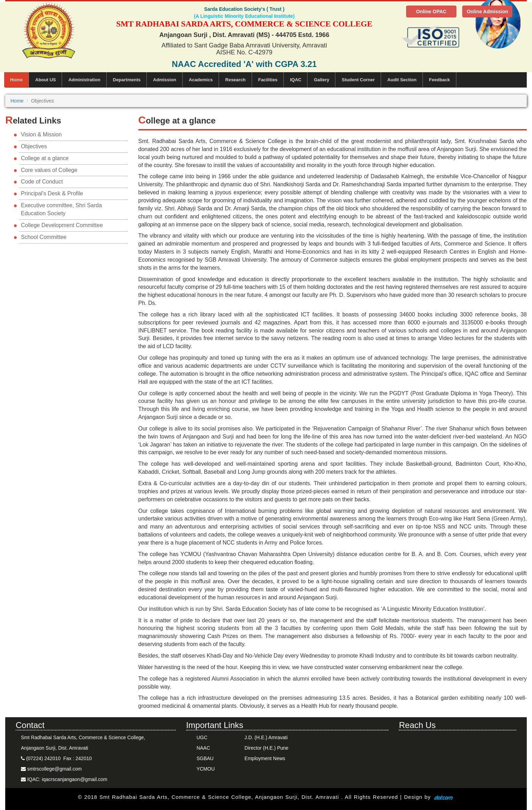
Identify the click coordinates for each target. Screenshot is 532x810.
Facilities (268, 80)
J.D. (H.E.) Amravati (266, 737)
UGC (202, 737)
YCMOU (206, 769)
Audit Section (402, 80)
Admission (165, 80)
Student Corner (358, 80)
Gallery (321, 80)
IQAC (296, 80)
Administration (84, 80)
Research (235, 80)
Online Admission (488, 12)
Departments (127, 80)
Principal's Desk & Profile (52, 193)
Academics (201, 80)
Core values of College (49, 170)
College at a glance (45, 158)
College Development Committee (62, 225)
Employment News (265, 758)
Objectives (34, 146)
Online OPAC (431, 12)
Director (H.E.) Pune (266, 748)
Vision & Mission (41, 134)
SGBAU (205, 758)
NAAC (203, 748)
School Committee (44, 237)
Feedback (440, 80)
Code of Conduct (42, 182)
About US (45, 80)
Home (16, 80)
